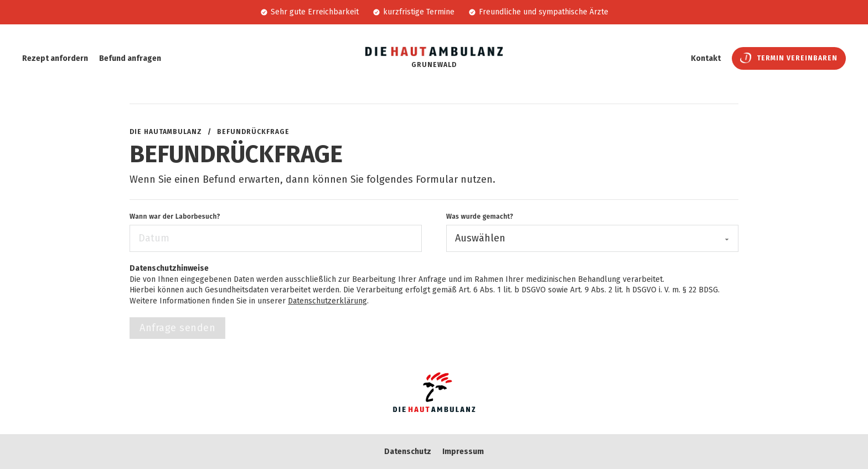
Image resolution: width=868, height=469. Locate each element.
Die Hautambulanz (166, 132)
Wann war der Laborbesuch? (175, 217)
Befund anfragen (130, 58)
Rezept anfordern (55, 58)
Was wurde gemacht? (480, 217)
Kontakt (706, 58)
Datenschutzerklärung (327, 301)
